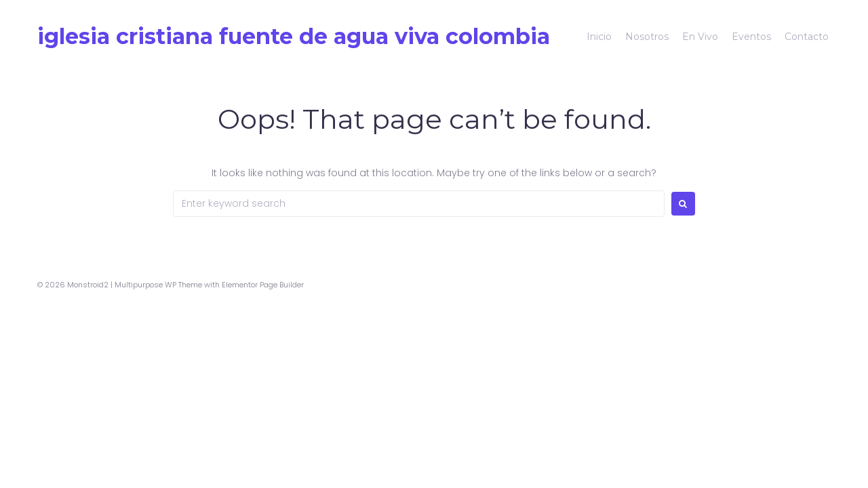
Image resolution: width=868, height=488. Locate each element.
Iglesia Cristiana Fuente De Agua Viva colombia (294, 36)
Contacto (807, 37)
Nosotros (647, 37)
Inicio (599, 37)
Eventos (751, 37)
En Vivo (700, 37)
